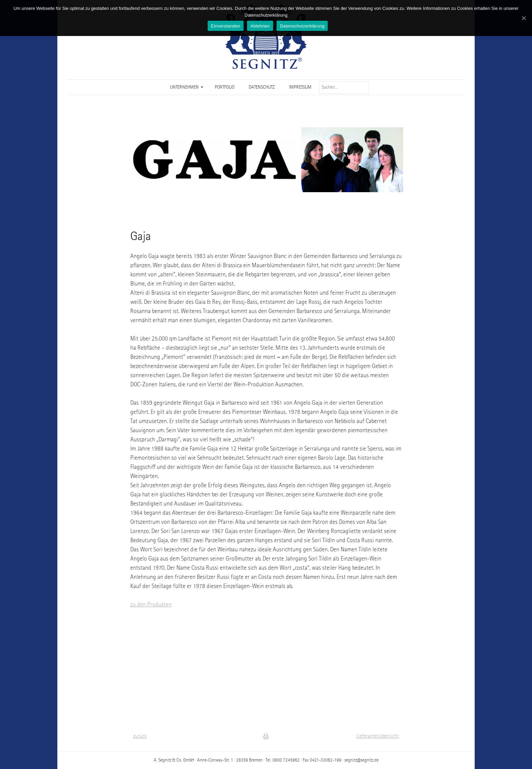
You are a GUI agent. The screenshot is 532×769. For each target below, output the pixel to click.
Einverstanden (226, 26)
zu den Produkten (151, 605)
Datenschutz (262, 87)
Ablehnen (260, 26)
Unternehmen (184, 87)
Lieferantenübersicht (378, 736)
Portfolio (225, 87)
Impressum (300, 87)
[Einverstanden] (524, 18)
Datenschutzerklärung (302, 26)
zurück (140, 736)
